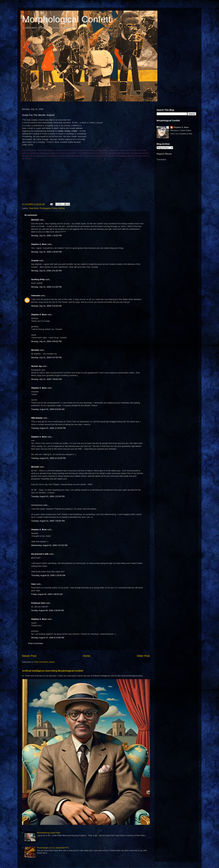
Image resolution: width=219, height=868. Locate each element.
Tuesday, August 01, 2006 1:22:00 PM (48, 496)
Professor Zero (38, 603)
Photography (45, 208)
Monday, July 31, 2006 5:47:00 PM (46, 357)
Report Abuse (164, 154)
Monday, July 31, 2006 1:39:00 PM (46, 252)
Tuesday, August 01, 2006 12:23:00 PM (48, 458)
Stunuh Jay (36, 366)
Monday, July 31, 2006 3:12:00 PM (46, 287)
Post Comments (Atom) (44, 662)
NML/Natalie (37, 418)
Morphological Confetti (67, 19)
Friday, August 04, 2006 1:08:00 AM (47, 594)
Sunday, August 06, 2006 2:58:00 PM (47, 610)
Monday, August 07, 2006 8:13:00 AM (48, 638)
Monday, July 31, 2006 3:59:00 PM (46, 341)
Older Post (143, 656)
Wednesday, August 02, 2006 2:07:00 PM (49, 545)
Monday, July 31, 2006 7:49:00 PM (46, 379)
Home (87, 656)
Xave (33, 584)
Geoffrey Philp (38, 279)
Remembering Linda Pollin (49, 833)
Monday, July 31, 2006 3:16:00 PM (46, 306)
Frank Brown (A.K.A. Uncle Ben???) (53, 848)
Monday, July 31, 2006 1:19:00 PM (46, 236)
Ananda (35, 260)
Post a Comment (36, 643)
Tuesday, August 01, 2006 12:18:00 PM (48, 428)
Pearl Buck (34, 208)
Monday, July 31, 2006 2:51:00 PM (46, 271)
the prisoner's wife (40, 554)
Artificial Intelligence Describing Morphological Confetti (53, 671)
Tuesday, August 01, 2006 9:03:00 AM (48, 409)
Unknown (36, 296)
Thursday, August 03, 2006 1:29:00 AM (48, 575)
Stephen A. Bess (39, 244)
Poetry (55, 208)
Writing (62, 208)
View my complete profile (181, 134)
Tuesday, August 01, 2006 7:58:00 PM (48, 521)
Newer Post (29, 656)
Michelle (35, 220)
